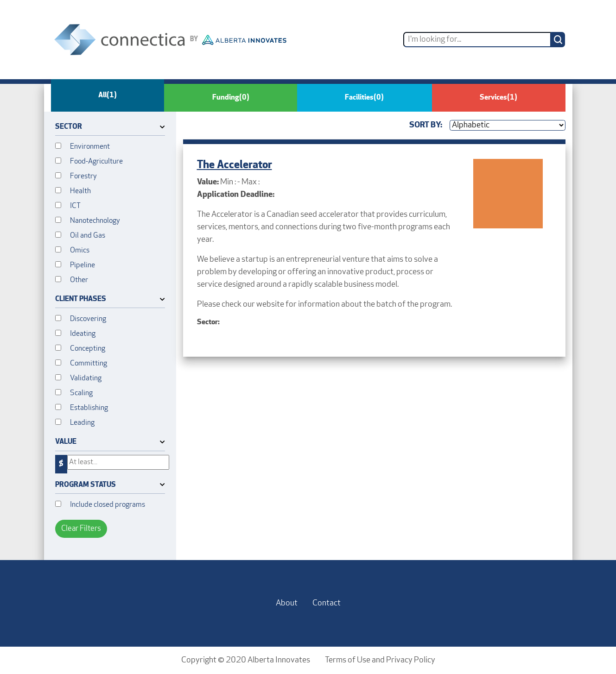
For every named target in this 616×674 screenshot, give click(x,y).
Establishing (89, 408)
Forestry (83, 176)
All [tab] (108, 95)
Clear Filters (81, 529)
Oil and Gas (88, 236)
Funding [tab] (231, 98)
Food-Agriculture (96, 162)
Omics (80, 251)
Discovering (88, 319)
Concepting (88, 349)
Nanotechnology (95, 221)
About (287, 603)
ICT (75, 206)
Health (80, 191)
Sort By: (426, 125)
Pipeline (83, 265)
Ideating (83, 334)
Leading (82, 423)
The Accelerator (235, 165)
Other (79, 280)
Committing (89, 364)
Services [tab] (499, 98)
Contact (327, 603)
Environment (90, 147)
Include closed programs (108, 505)
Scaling (81, 393)
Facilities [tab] (364, 98)
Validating (86, 378)
